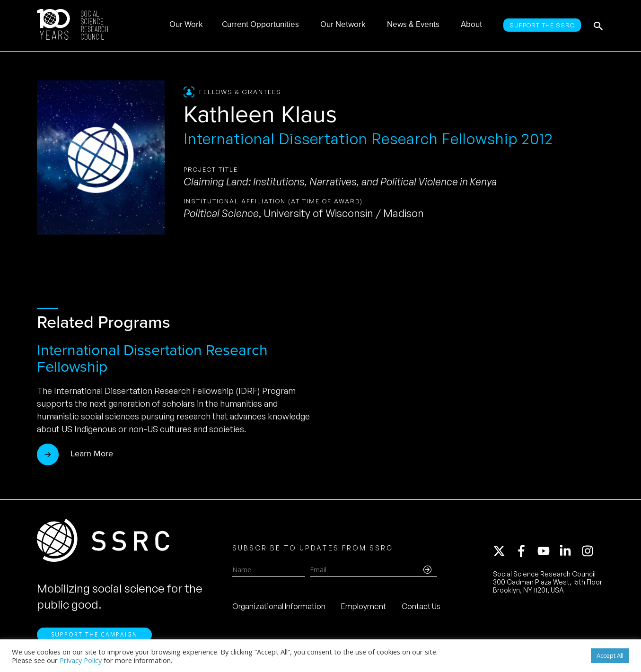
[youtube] (548, 551)
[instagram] (589, 551)
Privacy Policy (81, 660)
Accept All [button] (610, 655)
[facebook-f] (526, 551)
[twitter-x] (503, 551)
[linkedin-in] (570, 551)
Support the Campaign (94, 634)
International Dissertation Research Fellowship (152, 358)
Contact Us (421, 606)
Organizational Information (279, 606)
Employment (364, 606)
